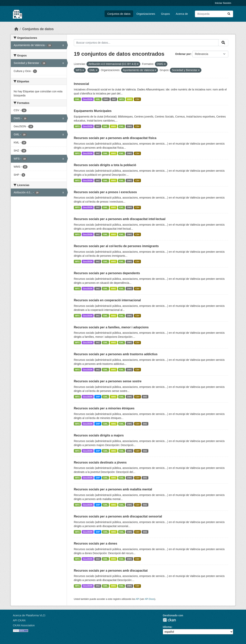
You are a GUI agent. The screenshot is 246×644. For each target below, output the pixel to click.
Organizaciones (146, 14)
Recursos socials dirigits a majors (99, 435)
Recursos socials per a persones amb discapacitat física (115, 138)
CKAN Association (24, 625)
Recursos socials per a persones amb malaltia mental (113, 489)
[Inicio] (16, 29)
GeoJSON (88, 99)
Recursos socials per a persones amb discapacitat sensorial (118, 516)
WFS (121, 99)
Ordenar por (183, 54)
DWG (106, 99)
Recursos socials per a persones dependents (107, 273)
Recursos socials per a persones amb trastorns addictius (116, 354)
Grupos (165, 14)
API (137, 599)
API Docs (149, 599)
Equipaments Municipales (93, 111)
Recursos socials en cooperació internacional (107, 300)
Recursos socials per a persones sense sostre (108, 381)
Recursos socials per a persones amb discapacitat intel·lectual (120, 219)
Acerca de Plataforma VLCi (29, 615)
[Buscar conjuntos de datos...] (214, 14)
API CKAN (19, 620)
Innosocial (81, 84)
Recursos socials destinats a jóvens (100, 462)
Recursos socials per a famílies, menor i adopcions (111, 327)
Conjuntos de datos (119, 14)
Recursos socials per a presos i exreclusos (105, 192)
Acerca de (182, 14)
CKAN (169, 620)
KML (98, 99)
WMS (130, 99)
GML (77, 99)
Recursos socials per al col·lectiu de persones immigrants (116, 246)
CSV (137, 99)
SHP (98, 397)
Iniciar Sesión (223, 3)
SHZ (114, 99)
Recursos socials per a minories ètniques (104, 408)
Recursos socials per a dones (96, 543)
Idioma (167, 627)
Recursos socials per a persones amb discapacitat (111, 571)
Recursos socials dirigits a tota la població (105, 165)
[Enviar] (229, 14)
